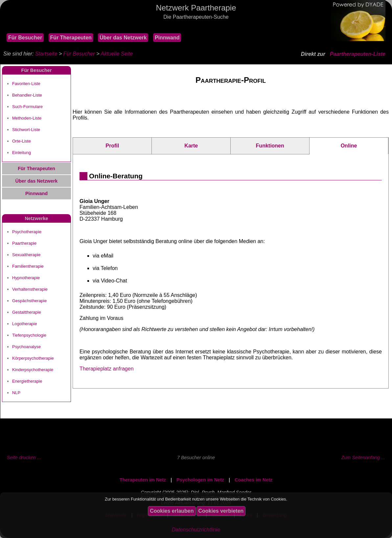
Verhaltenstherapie (30, 289)
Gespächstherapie (29, 301)
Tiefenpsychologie (29, 335)
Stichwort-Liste (26, 130)
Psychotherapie (27, 232)
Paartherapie (24, 243)
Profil (112, 146)
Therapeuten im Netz (143, 480)
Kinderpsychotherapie (33, 370)
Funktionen (270, 146)
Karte (191, 146)
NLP (16, 393)
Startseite (46, 54)
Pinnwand (167, 38)
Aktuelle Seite (117, 54)
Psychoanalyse (26, 347)
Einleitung (22, 153)
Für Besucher (25, 38)
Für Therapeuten (71, 38)
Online (349, 146)
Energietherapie (27, 381)
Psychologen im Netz (200, 480)
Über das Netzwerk (123, 38)
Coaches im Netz (254, 480)
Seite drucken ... (24, 458)
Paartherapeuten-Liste (358, 54)
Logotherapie (25, 324)
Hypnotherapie (26, 278)
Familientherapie (28, 266)
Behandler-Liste (27, 95)
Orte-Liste (22, 141)
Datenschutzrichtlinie (196, 530)
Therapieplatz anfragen (107, 369)
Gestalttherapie (27, 312)
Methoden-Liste (27, 118)
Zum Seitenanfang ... (363, 458)
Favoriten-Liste (26, 84)
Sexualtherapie (26, 255)
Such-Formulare (27, 107)
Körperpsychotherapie (33, 358)
